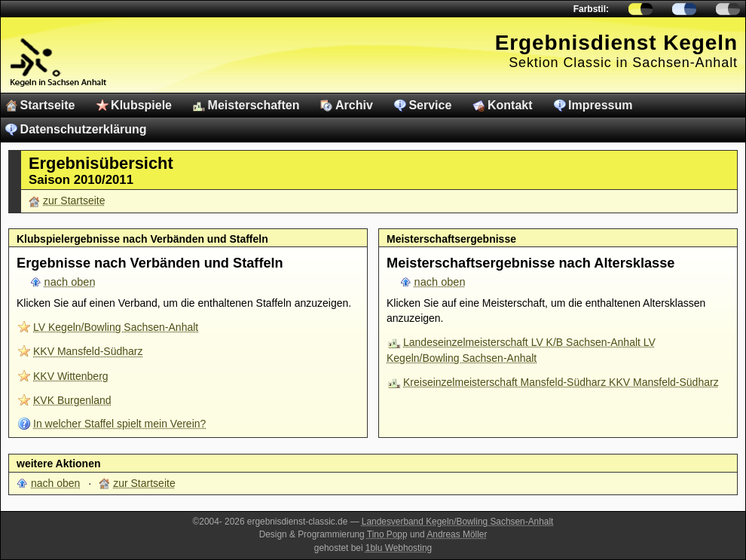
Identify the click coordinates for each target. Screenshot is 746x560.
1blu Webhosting (399, 548)
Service (430, 105)
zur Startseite (74, 200)
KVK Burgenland (72, 400)
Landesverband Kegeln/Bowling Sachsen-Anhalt (458, 522)
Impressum (600, 105)
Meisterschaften (254, 105)
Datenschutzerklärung (84, 129)
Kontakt (510, 105)
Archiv (354, 105)
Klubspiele (141, 105)
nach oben (70, 282)
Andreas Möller (457, 534)
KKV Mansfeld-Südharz (88, 351)
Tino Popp (387, 534)
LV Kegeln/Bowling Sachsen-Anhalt (116, 327)
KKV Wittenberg (71, 376)
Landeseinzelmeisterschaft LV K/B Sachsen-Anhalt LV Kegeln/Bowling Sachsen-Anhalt (521, 350)
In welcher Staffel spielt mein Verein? (119, 424)
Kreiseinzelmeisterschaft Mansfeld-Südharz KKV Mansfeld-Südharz (561, 382)
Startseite (48, 105)
